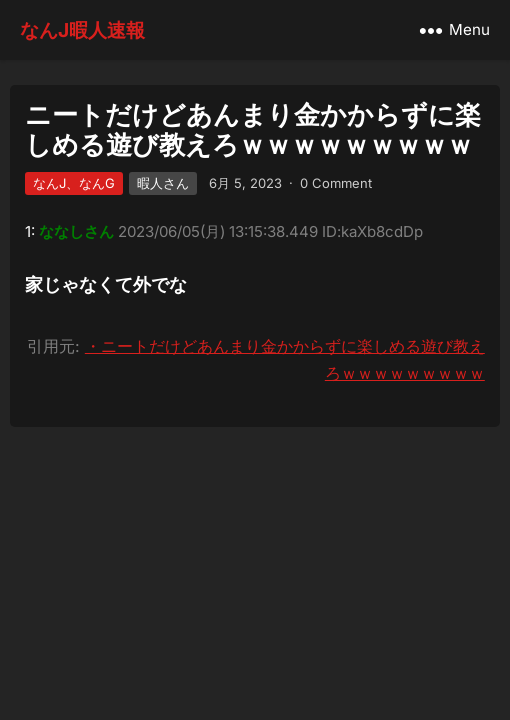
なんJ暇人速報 (82, 30)
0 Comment (336, 183)
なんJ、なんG (74, 183)
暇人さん (163, 183)
